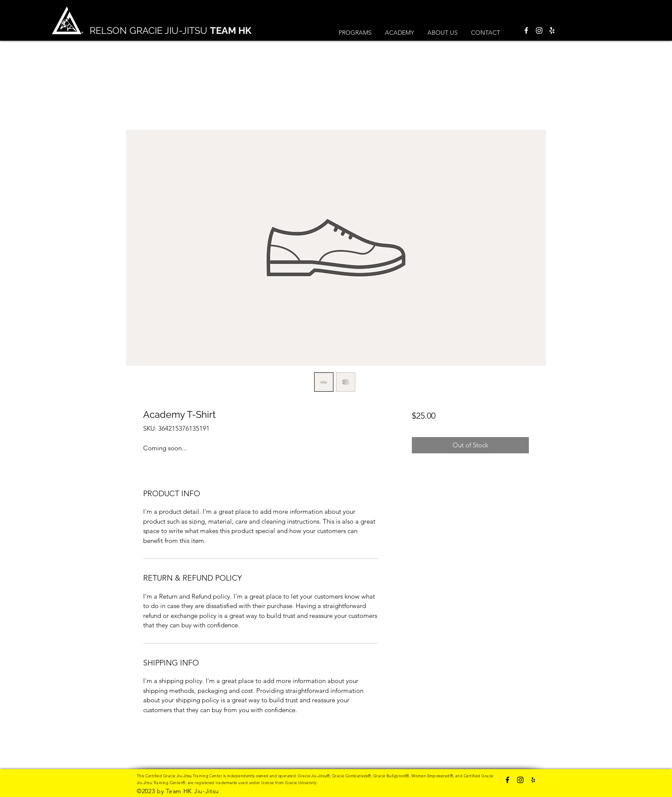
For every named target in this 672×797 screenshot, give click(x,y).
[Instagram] (539, 30)
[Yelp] (552, 30)
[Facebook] (526, 30)
